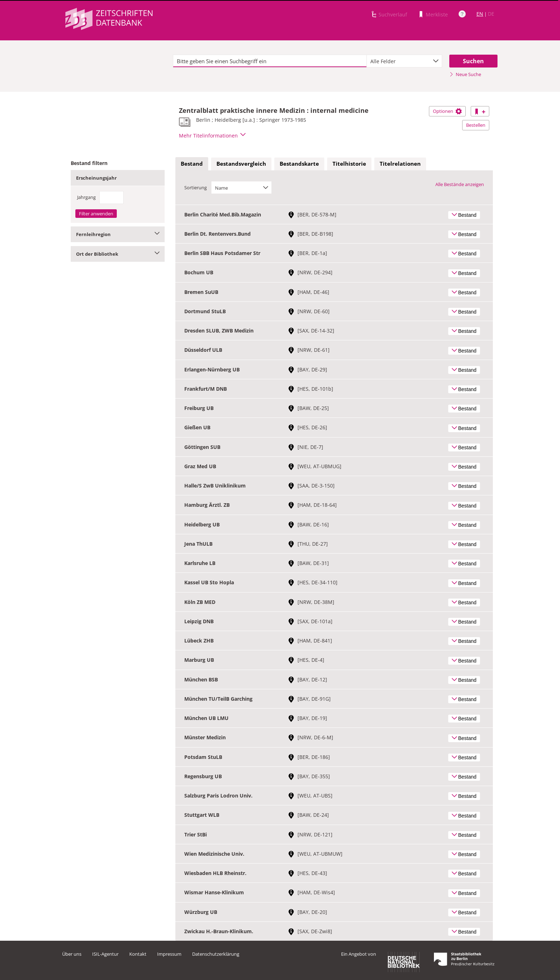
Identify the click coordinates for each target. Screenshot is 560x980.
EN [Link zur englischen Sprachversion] (480, 14)
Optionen (447, 111)
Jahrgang (86, 197)
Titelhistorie (349, 164)
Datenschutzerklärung (216, 954)
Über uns (72, 954)
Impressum (169, 954)
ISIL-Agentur (105, 954)
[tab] (192, 164)
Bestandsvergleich (241, 164)
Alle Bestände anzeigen (460, 184)
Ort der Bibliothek (118, 254)
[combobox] (404, 61)
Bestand (192, 164)
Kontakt (138, 954)
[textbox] (270, 61)
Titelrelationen (400, 164)
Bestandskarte (299, 164)
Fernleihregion (118, 234)
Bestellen (476, 125)
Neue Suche (465, 74)
